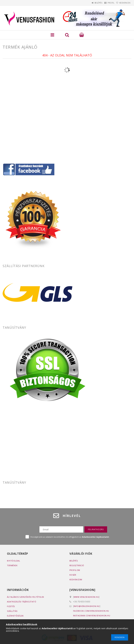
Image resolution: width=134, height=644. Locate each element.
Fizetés (11, 606)
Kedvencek (123, 3)
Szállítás (12, 611)
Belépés (90, 3)
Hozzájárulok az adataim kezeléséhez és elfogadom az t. (70, 537)
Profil (106, 3)
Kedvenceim (76, 579)
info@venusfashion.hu (87, 606)
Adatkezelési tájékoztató (22, 602)
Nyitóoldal (14, 561)
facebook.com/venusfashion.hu (91, 611)
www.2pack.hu (10, 445)
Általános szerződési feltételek (26, 597)
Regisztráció (77, 565)
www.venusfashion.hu (86, 597)
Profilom (75, 570)
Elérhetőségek (15, 616)
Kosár (73, 575)
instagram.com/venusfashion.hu (92, 616)
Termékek (12, 565)
